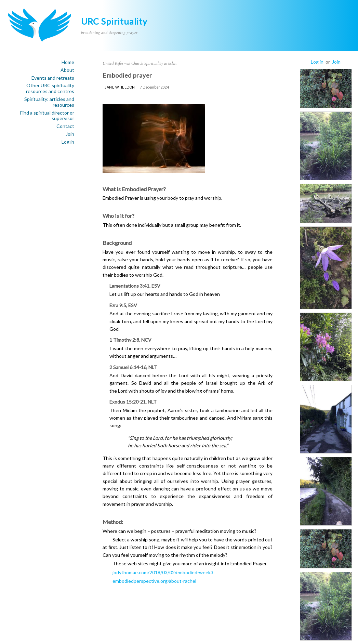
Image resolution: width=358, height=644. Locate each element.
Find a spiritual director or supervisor (47, 116)
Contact (65, 126)
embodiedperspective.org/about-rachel (154, 581)
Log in (68, 142)
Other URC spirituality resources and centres (50, 88)
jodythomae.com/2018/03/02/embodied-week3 (163, 572)
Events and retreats (53, 78)
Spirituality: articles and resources (49, 102)
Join (70, 134)
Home (68, 62)
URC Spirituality (114, 21)
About (67, 70)
